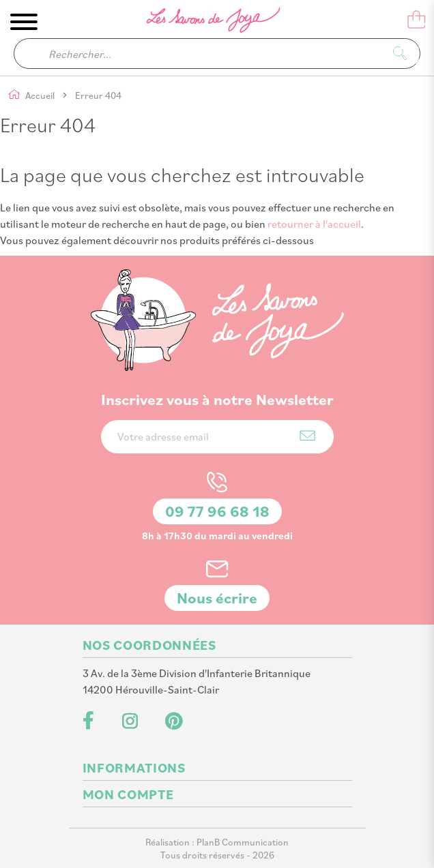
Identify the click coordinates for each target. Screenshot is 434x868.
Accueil (41, 95)
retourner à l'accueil (314, 224)
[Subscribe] (307, 435)
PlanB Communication (243, 842)
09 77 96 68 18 (217, 511)
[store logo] (204, 23)
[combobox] (217, 54)
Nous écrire (217, 598)
